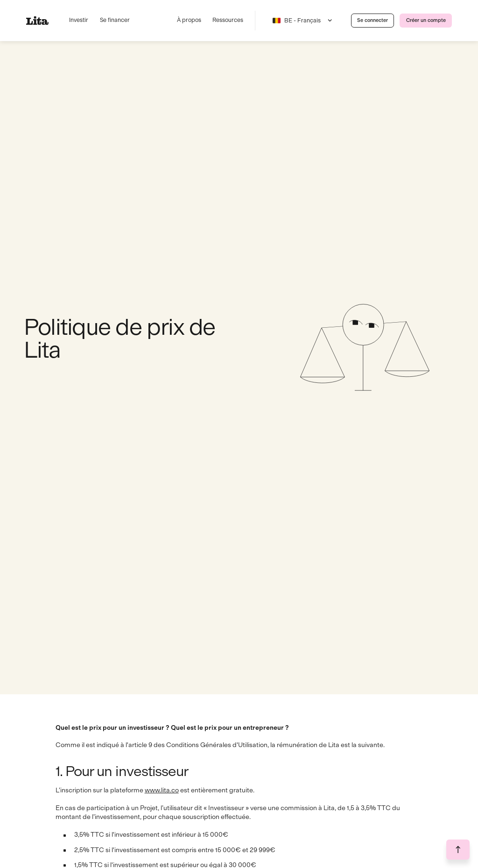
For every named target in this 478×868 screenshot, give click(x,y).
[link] (373, 21)
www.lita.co (162, 790)
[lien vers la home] (40, 21)
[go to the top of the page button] (458, 850)
